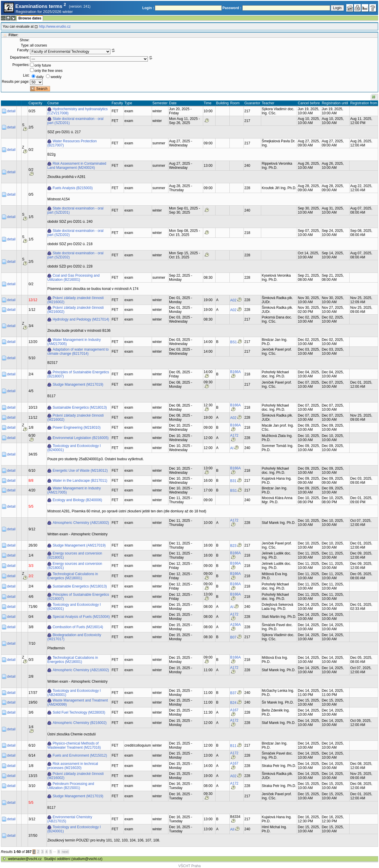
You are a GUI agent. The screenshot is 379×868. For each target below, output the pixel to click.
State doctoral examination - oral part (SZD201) (76, 121)
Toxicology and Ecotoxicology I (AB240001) (74, 693)
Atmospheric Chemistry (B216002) (80, 723)
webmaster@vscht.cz (25, 859)
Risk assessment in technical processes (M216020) (73, 766)
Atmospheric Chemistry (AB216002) (81, 523)
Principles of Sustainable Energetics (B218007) (78, 374)
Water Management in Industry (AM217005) (74, 342)
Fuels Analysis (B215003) (73, 188)
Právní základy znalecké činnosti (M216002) (76, 300)
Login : (148, 8)
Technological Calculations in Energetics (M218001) (73, 576)
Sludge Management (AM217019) (79, 545)
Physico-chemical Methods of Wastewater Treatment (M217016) (74, 745)
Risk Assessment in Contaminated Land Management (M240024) (77, 166)
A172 (234, 435)
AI (232, 448)
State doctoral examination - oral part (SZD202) (76, 233)
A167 (234, 710)
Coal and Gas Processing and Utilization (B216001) (73, 278)
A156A (236, 625)
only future (43, 65)
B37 (233, 693)
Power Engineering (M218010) (77, 428)
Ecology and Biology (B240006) (77, 500)
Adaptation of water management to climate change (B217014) (78, 352)
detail (11, 111)
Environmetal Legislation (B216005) (81, 438)
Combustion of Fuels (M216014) (78, 627)
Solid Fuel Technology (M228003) (79, 712)
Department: (20, 57)
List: (26, 75)
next (65, 852)
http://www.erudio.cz (55, 27)
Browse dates (30, 18)
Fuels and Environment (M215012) (80, 755)
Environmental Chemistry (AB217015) (70, 819)
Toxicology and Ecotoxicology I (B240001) (74, 448)
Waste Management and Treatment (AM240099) (78, 702)
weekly (56, 77)
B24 (233, 703)
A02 (233, 300)
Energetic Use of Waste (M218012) (80, 471)
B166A (236, 372)
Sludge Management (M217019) (78, 385)
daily (40, 77)
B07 (233, 637)
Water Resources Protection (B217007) (72, 143)
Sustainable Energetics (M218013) (80, 407)
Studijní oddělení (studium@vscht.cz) (73, 859)
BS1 (234, 342)
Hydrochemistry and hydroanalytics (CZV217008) (78, 111)
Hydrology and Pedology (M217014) (81, 319)
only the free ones (48, 71)
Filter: (13, 35)
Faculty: (23, 50)
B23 (233, 546)
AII (232, 829)
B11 (233, 746)
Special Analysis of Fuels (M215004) (81, 617)
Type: (25, 45)
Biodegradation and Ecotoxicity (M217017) (74, 637)
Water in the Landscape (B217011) (80, 481)
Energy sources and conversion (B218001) (75, 555)
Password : (232, 8)
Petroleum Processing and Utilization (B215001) (71, 786)
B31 (233, 481)
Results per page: (16, 82)
